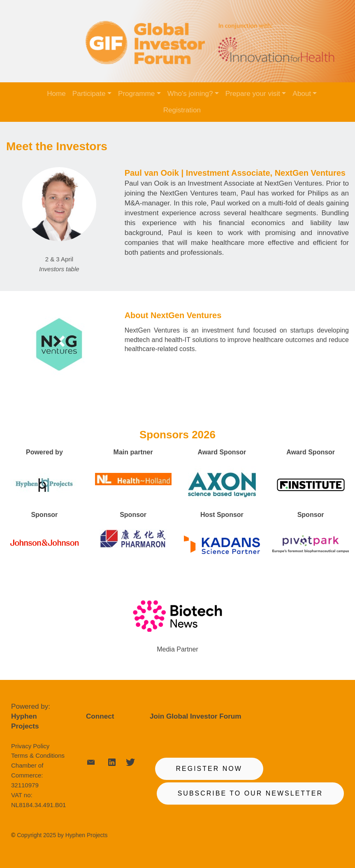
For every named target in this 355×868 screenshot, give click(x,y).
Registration (182, 110)
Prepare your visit (253, 94)
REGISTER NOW (209, 769)
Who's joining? (190, 94)
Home (56, 94)
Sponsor (44, 515)
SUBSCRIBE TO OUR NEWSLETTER (250, 793)
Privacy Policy (30, 746)
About (302, 94)
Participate (89, 94)
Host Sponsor (222, 515)
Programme (136, 94)
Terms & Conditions (38, 755)
